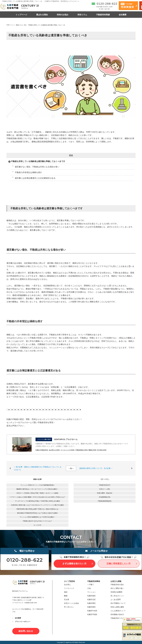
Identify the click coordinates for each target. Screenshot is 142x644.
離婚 (66, 596)
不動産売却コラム (117, 618)
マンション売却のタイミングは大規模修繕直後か (37, 485)
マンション (91, 592)
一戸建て (91, 585)
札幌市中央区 (92, 611)
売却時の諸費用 (116, 592)
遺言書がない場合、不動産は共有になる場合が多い (37, 167)
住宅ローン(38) (104, 489)
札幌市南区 (91, 596)
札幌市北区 (91, 600)
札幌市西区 (91, 607)
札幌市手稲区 (92, 614)
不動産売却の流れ (117, 585)
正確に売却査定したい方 (119, 564)
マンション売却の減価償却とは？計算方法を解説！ (37, 517)
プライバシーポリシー (23, 622)
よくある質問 (116, 600)
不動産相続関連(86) (104, 501)
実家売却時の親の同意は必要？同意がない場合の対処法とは (37, 509)
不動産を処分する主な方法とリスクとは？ (37, 521)
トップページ (21, 15)
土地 (89, 588)
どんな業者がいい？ (118, 611)
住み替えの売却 (54, 450)
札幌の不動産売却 (42, 450)
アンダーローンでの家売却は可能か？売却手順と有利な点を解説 (37, 501)
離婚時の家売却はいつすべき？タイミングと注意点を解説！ (37, 489)
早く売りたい (69, 607)
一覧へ (71, 468)
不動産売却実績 (103, 15)
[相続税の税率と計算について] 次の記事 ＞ (96, 468)
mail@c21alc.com (104, 7)
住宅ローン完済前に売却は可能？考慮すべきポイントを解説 (37, 493)
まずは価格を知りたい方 (74, 564)
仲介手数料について (118, 603)
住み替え (67, 585)
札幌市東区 (91, 603)
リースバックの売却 (67, 450)
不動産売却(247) (105, 485)
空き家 (67, 600)
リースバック (69, 588)
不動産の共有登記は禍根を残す (28, 172)
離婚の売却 (92, 450)
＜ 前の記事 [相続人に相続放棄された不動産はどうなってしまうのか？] (38, 468)
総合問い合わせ (26, 631)
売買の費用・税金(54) (104, 493)
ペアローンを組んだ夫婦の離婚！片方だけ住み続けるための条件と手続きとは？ (37, 497)
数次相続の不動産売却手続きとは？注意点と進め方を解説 (37, 513)
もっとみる (37, 525)
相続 (66, 592)
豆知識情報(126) (105, 497)
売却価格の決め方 (117, 614)
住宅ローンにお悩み (72, 603)
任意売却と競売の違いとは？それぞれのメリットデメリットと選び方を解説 (37, 505)
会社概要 (123, 15)
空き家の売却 (102, 450)
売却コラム (82, 15)
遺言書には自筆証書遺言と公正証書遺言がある (35, 178)
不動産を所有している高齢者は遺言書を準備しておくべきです (38, 161)
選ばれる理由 (42, 15)
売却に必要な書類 (117, 607)
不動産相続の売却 (81, 450)
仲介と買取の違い (117, 588)
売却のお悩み (63, 15)
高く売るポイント (117, 596)
